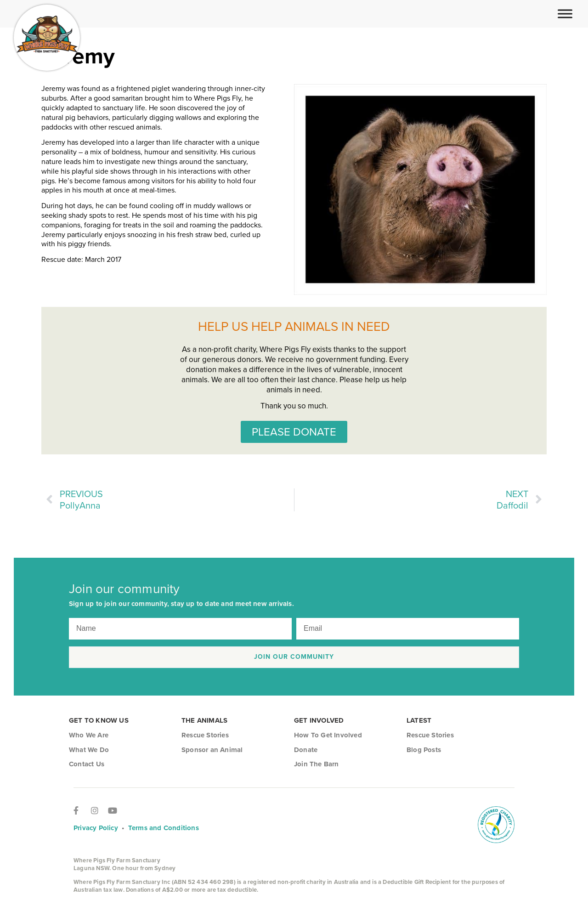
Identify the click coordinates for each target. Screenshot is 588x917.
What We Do (89, 750)
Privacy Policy (96, 828)
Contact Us (87, 764)
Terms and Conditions (164, 828)
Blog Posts (424, 750)
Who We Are (89, 735)
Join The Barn (317, 764)
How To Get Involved (328, 735)
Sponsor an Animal (212, 750)
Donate (306, 750)
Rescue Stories (205, 735)
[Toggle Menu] (565, 14)
